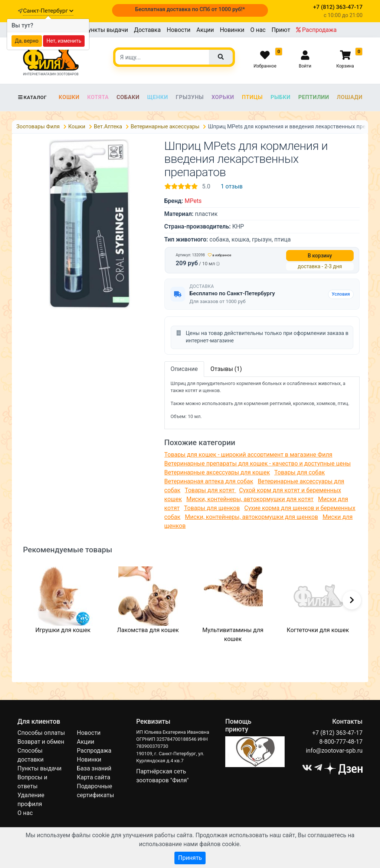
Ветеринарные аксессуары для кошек (217, 472)
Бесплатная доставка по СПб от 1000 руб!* (190, 9)
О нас (258, 30)
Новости (178, 30)
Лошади (350, 97)
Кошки (69, 97)
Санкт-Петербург (48, 11)
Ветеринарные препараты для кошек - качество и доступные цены (258, 463)
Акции (205, 30)
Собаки (128, 97)
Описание (184, 369)
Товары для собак (299, 472)
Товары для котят (210, 490)
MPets (193, 201)
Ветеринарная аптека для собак (209, 481)
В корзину (320, 256)
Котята (98, 97)
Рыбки (281, 97)
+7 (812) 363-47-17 (337, 733)
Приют (281, 30)
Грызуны (190, 97)
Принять (190, 858)
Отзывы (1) (226, 369)
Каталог (32, 97)
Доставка (147, 30)
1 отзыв (232, 186)
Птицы (252, 97)
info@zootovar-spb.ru (334, 751)
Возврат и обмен (41, 742)
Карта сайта (94, 777)
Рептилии (314, 97)
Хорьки (223, 97)
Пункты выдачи (106, 30)
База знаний (94, 768)
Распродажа (316, 30)
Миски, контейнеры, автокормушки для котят (250, 499)
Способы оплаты (41, 733)
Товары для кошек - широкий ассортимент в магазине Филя (248, 455)
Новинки (232, 30)
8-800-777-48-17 (341, 742)
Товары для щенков (212, 508)
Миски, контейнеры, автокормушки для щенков (251, 517)
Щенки (158, 97)
